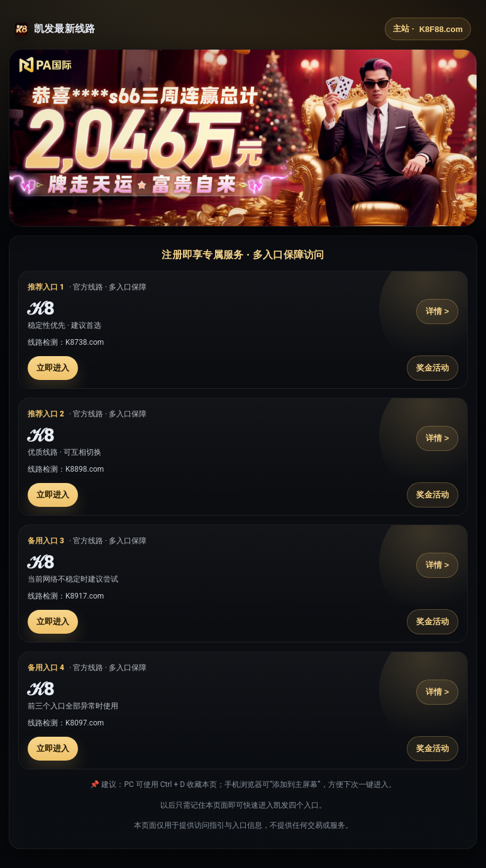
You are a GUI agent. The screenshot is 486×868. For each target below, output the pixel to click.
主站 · (428, 29)
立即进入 (53, 368)
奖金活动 (433, 368)
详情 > (437, 311)
